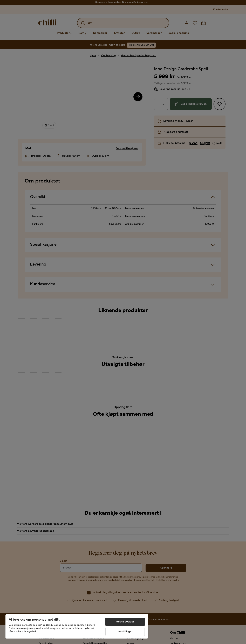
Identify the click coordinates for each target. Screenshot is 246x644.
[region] (77, 626)
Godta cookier (125, 622)
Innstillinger (125, 632)
